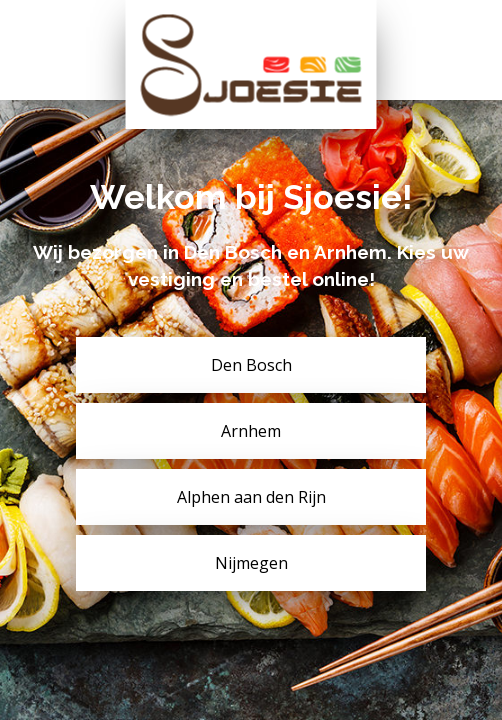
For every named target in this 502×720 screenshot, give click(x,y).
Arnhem (251, 431)
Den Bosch (251, 365)
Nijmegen (251, 563)
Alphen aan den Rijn (251, 497)
